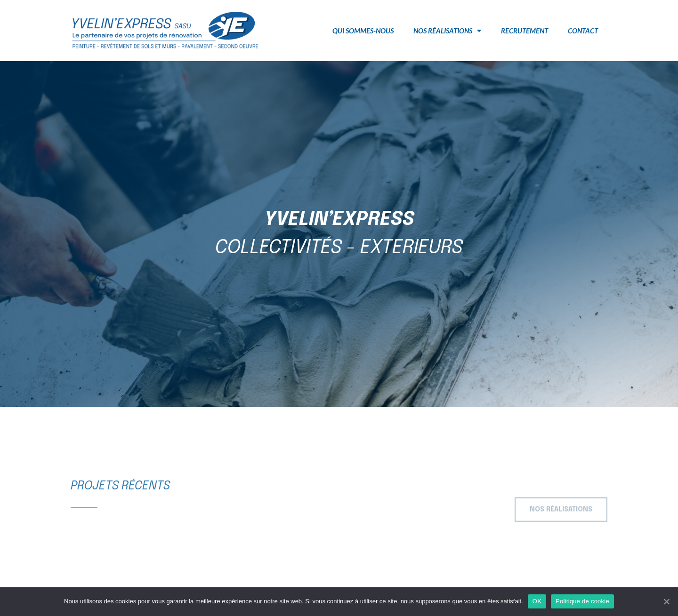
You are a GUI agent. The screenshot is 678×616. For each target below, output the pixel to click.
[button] (561, 513)
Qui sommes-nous (363, 31)
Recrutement (525, 31)
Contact (583, 31)
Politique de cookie (582, 601)
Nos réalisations (447, 31)
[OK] (666, 601)
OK (537, 601)
